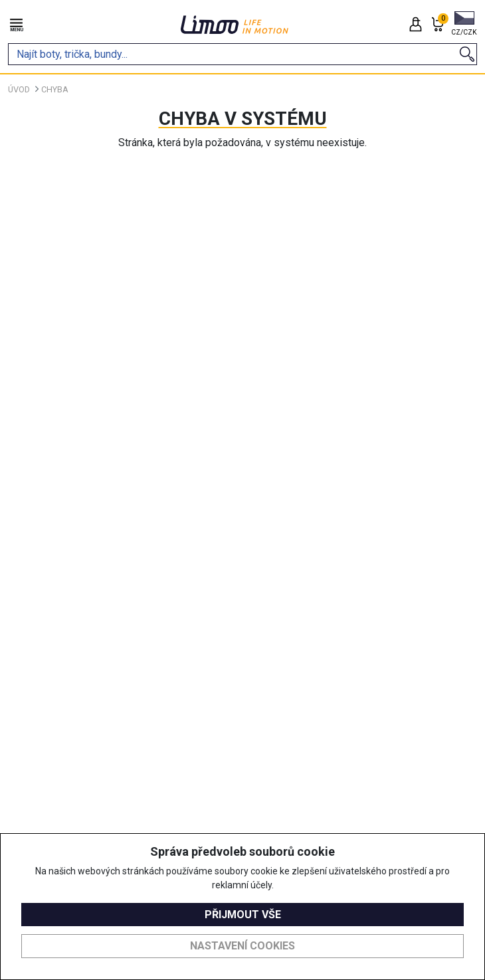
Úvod (19, 89)
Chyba (55, 89)
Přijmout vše (243, 915)
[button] (464, 25)
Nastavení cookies (242, 946)
